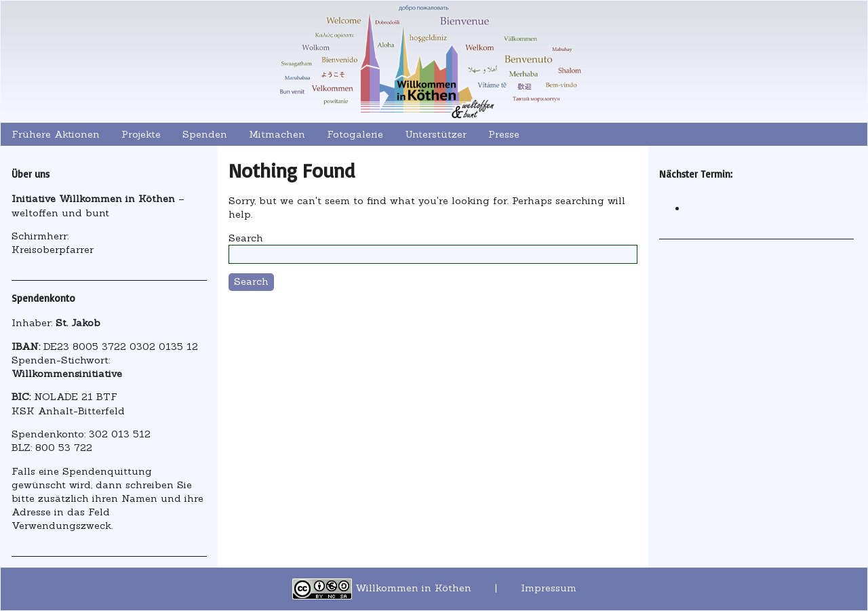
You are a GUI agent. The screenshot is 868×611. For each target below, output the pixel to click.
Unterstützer (436, 134)
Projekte (141, 134)
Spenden (205, 134)
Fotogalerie (355, 134)
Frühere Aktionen (56, 134)
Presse (504, 134)
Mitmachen (277, 134)
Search (246, 238)
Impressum (549, 588)
